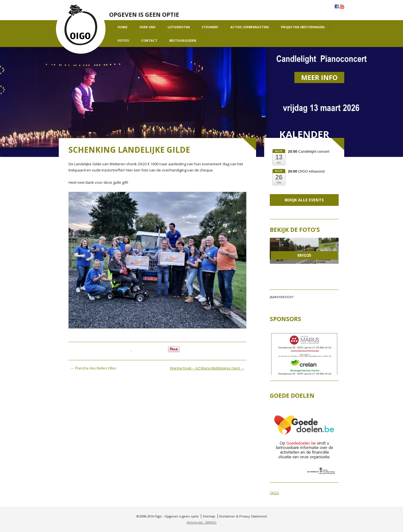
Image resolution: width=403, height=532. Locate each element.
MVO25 (304, 255)
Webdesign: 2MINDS (202, 522)
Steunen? (210, 27)
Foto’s (123, 40)
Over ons (147, 27)
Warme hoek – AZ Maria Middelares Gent (207, 368)
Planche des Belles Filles (93, 368)
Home (122, 27)
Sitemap (209, 516)
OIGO (274, 493)
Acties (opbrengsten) (250, 27)
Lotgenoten (179, 27)
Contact (149, 40)
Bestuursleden (183, 40)
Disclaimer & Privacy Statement (243, 516)
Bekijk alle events (304, 200)
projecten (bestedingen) (303, 27)
